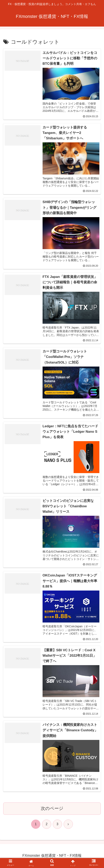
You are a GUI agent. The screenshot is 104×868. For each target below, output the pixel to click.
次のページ (52, 809)
